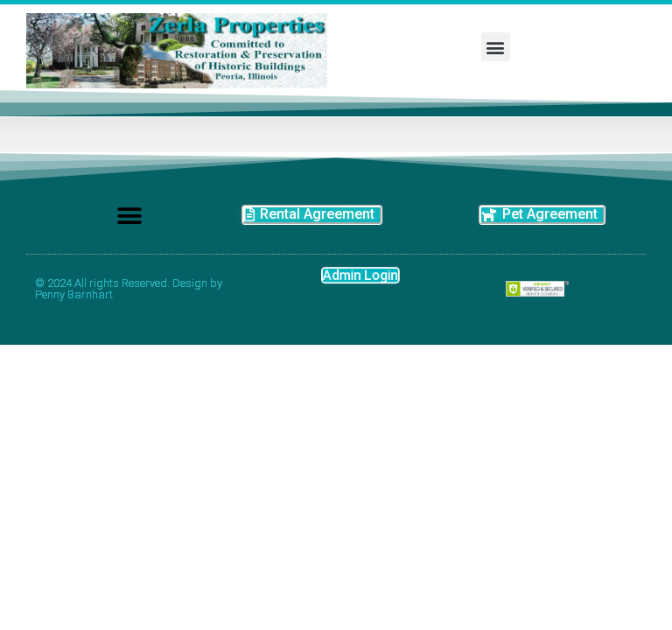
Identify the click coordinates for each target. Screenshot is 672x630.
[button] (496, 47)
